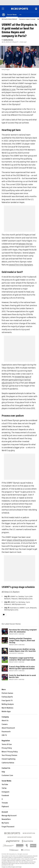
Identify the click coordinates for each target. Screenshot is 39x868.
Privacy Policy (7, 748)
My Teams (5, 823)
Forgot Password (8, 827)
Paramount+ (6, 732)
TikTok (4, 788)
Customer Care (7, 775)
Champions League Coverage (27, 19)
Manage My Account (9, 816)
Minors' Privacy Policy (10, 752)
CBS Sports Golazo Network (9, 19)
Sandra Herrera (8, 40)
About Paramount (8, 728)
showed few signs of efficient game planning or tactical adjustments (16, 380)
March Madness (7, 708)
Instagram (6, 792)
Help (3, 772)
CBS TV (4, 735)
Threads (5, 803)
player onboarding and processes (21, 540)
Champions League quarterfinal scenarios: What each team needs (22, 659)
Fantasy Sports (7, 697)
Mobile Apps (6, 712)
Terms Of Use (7, 744)
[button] (20, 15)
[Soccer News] (12, 15)
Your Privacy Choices (9, 755)
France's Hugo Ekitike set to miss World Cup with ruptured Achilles (22, 668)
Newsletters (6, 819)
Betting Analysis (8, 704)
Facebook (5, 796)
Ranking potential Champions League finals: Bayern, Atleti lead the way (22, 641)
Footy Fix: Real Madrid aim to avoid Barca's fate (22, 676)
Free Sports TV (7, 701)
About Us (5, 721)
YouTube (5, 785)
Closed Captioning (8, 759)
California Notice (8, 763)
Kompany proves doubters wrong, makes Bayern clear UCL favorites (22, 650)
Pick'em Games (7, 693)
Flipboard (5, 807)
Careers (5, 724)
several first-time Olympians (21, 265)
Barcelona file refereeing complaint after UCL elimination (23, 631)
